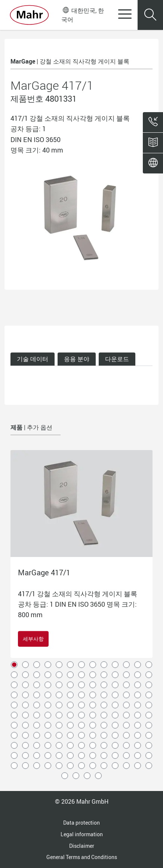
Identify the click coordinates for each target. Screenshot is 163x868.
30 (48, 685)
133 (37, 766)
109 (59, 745)
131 (14, 766)
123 (70, 755)
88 (115, 725)
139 (104, 766)
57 (59, 705)
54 (25, 705)
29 (37, 685)
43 (48, 695)
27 (14, 685)
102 (126, 735)
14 (14, 675)
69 (48, 715)
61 (104, 705)
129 (138, 755)
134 (48, 766)
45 (70, 695)
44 (59, 695)
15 (25, 675)
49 (115, 695)
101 (115, 735)
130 (149, 755)
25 (138, 675)
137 (81, 766)
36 (115, 685)
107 (37, 745)
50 (126, 695)
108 (48, 745)
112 (93, 745)
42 (37, 695)
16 (37, 675)
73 (93, 715)
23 (115, 675)
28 (25, 685)
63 (126, 705)
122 (59, 755)
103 (138, 735)
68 (37, 715)
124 (81, 755)
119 (25, 755)
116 (138, 745)
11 (126, 665)
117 (149, 745)
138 (93, 766)
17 (48, 675)
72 (81, 715)
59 (81, 705)
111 (81, 745)
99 (93, 735)
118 (14, 755)
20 (81, 675)
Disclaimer (82, 846)
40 (14, 695)
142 (138, 766)
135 (59, 766)
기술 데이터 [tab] (33, 359)
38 (138, 685)
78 (149, 715)
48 (104, 695)
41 (25, 695)
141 (126, 766)
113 (104, 745)
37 (126, 685)
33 (81, 685)
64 (138, 705)
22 (104, 675)
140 (115, 766)
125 (93, 755)
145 (76, 776)
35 (104, 685)
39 (149, 685)
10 (115, 665)
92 (14, 735)
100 (104, 735)
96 (59, 735)
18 (59, 675)
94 (37, 735)
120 (37, 755)
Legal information (82, 834)
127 (115, 755)
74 (104, 715)
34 (93, 685)
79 (14, 725)
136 (70, 766)
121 (48, 755)
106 (25, 745)
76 (126, 715)
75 (115, 715)
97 (70, 735)
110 (70, 745)
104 (149, 735)
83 (59, 725)
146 (87, 776)
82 (48, 725)
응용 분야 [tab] (77, 359)
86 (93, 725)
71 (70, 715)
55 (37, 705)
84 (70, 725)
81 (37, 725)
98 (81, 735)
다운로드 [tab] (117, 359)
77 (138, 715)
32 (70, 685)
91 (149, 725)
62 (115, 705)
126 (104, 755)
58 (70, 705)
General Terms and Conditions (82, 857)
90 (138, 725)
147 (98, 776)
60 (93, 705)
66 (14, 715)
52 (149, 695)
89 (126, 725)
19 (70, 675)
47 (93, 695)
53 (14, 705)
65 (149, 705)
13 (149, 665)
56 (48, 705)
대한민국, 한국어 (82, 15)
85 (81, 725)
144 (65, 776)
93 (25, 735)
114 (115, 745)
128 (126, 755)
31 (59, 685)
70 (59, 715)
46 (81, 695)
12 (138, 665)
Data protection (81, 823)
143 (149, 766)
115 (126, 745)
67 (25, 715)
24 (126, 675)
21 (93, 675)
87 (104, 725)
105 (14, 745)
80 (25, 725)
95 (48, 735)
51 (138, 695)
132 (25, 766)
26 (149, 675)
